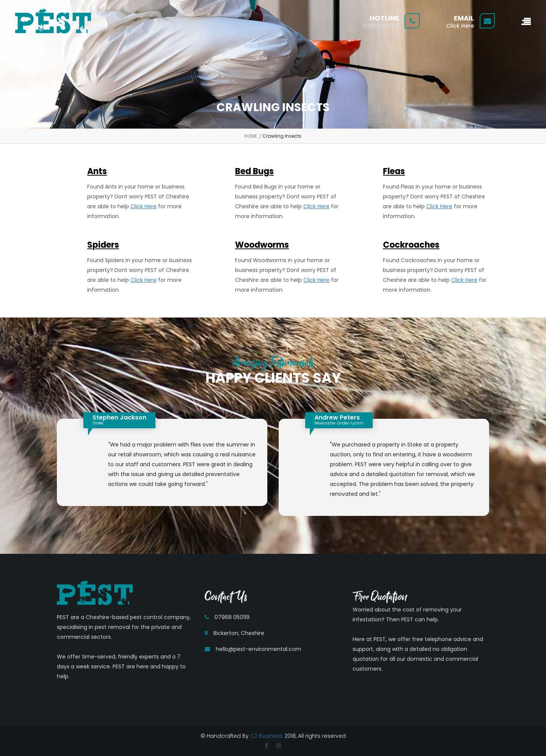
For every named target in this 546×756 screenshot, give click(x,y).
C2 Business (267, 736)
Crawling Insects (282, 136)
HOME (251, 136)
